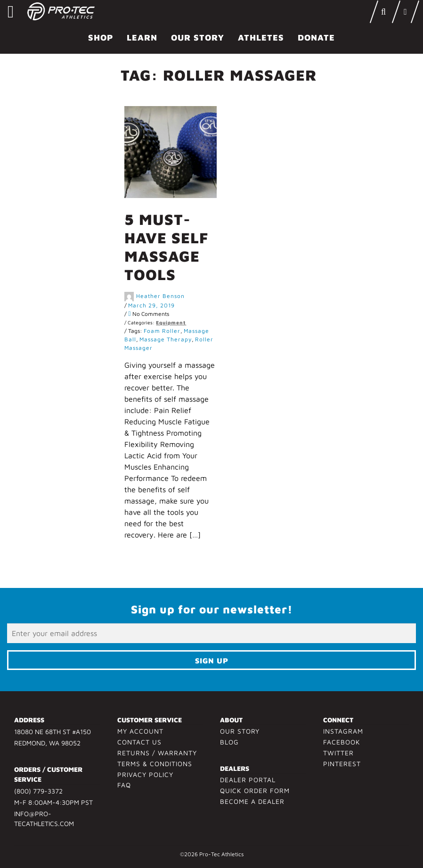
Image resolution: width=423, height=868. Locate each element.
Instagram (343, 731)
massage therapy (166, 339)
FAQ (124, 785)
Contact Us (139, 742)
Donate (316, 37)
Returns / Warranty (157, 753)
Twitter (338, 753)
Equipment (171, 322)
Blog (229, 742)
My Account (140, 731)
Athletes (261, 37)
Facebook (342, 742)
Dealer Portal (248, 780)
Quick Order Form (255, 790)
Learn (142, 37)
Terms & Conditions (155, 764)
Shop (101, 37)
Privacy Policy (145, 774)
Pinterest (342, 764)
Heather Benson (160, 296)
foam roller (162, 331)
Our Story (198, 37)
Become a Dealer (252, 801)
